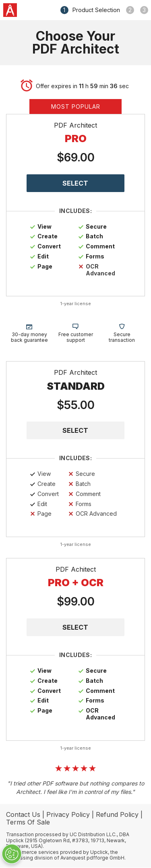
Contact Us (23, 814)
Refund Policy (117, 814)
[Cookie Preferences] (12, 854)
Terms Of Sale (28, 822)
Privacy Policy (68, 814)
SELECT (75, 430)
